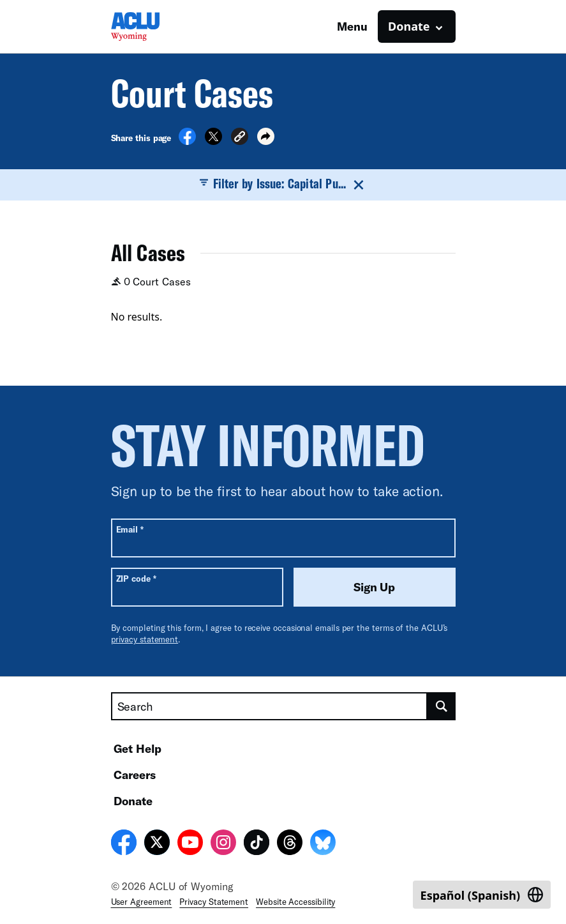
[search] (442, 706)
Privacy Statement (214, 902)
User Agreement (142, 902)
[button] (240, 138)
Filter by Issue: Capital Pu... (283, 184)
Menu (352, 26)
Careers (135, 775)
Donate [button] (409, 26)
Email (130, 529)
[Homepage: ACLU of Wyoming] (156, 27)
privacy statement (145, 639)
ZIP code (136, 578)
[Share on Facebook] (187, 141)
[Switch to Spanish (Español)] (482, 895)
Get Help (138, 748)
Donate (133, 801)
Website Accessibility (295, 902)
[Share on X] (213, 141)
